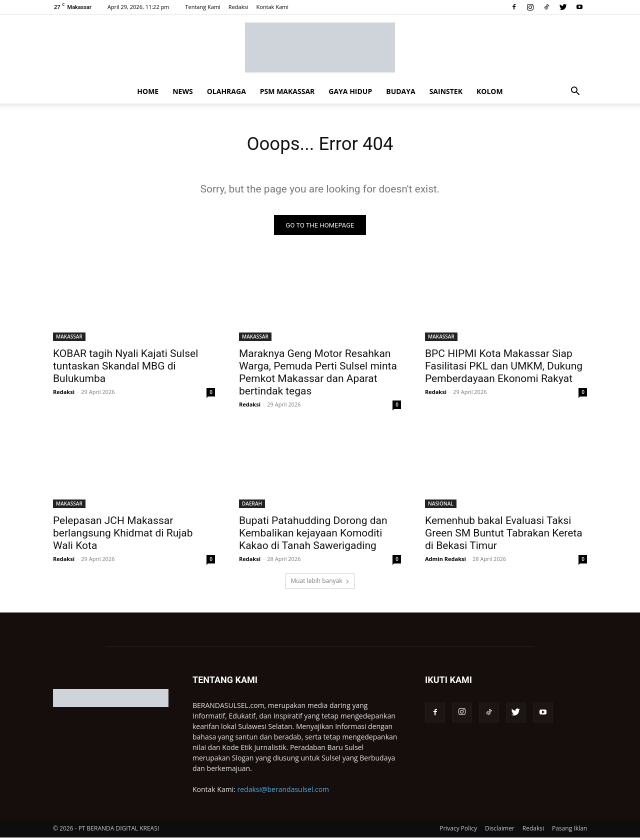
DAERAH (252, 506)
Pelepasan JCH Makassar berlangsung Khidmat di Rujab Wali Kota (123, 535)
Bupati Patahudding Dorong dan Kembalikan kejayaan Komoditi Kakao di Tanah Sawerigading (313, 535)
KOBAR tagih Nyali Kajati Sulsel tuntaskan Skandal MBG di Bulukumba (125, 368)
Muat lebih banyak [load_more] (320, 583)
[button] (575, 92)
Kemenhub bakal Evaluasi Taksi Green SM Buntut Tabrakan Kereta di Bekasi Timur (504, 535)
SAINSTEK (446, 91)
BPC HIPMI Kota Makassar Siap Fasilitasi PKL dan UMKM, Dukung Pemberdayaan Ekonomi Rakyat (504, 368)
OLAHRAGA (226, 91)
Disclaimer (500, 831)
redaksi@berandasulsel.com (283, 792)
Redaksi (238, 7)
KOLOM (490, 91)
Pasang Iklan (569, 831)
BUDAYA (400, 91)
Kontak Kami (272, 7)
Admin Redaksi (445, 561)
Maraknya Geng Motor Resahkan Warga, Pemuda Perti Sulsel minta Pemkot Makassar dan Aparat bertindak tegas (318, 375)
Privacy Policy (458, 831)
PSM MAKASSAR (287, 91)
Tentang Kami (202, 7)
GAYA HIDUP (350, 91)
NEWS (182, 91)
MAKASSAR (69, 339)
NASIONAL (441, 506)
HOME (148, 91)
